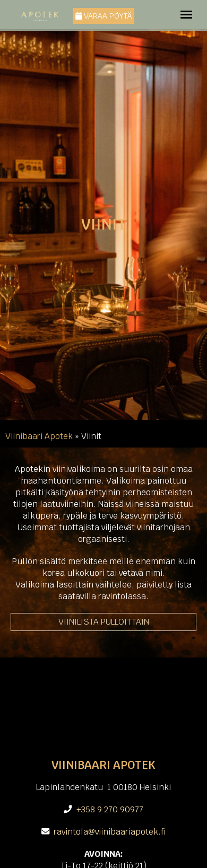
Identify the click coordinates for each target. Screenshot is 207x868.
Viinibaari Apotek (39, 436)
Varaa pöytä (103, 16)
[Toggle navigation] (186, 15)
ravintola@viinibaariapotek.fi (110, 832)
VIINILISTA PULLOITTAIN (104, 622)
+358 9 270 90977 (110, 809)
